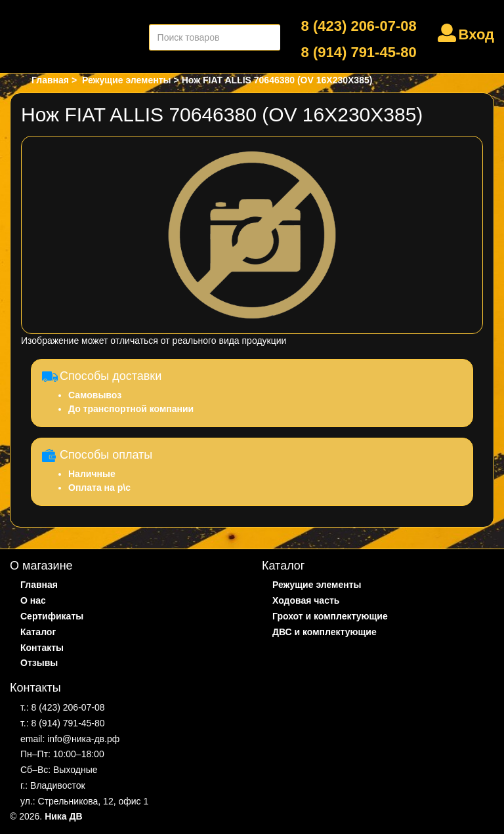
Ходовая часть (306, 600)
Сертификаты (52, 616)
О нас (33, 600)
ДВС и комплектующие (325, 632)
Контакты (42, 648)
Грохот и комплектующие (330, 616)
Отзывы (39, 663)
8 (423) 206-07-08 (359, 26)
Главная (39, 585)
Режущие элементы (317, 585)
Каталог (38, 632)
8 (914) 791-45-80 (359, 52)
